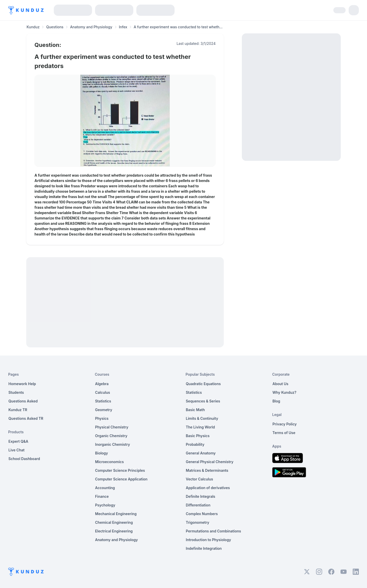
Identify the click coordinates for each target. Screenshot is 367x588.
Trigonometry (198, 522)
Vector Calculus (199, 479)
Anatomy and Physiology (91, 27)
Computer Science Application (121, 479)
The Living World (200, 427)
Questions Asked (23, 401)
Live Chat (16, 450)
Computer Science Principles (120, 470)
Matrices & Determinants (207, 470)
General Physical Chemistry (210, 462)
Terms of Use (284, 433)
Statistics (103, 401)
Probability (195, 444)
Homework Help (22, 384)
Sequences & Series (203, 401)
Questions (55, 27)
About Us (280, 384)
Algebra (102, 384)
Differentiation (198, 505)
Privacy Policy (285, 424)
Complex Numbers (202, 514)
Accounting (105, 488)
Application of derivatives (208, 488)
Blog (276, 401)
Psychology (105, 505)
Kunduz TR (18, 410)
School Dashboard (24, 459)
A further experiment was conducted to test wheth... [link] (178, 27)
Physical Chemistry (112, 427)
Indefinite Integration (204, 548)
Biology (102, 453)
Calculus (103, 392)
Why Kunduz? (284, 392)
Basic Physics (198, 436)
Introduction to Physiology (208, 540)
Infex (123, 27)
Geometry (104, 410)
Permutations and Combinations (213, 531)
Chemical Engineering (114, 522)
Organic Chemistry (111, 436)
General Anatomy (201, 453)
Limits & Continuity (202, 418)
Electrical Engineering (114, 531)
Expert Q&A (18, 441)
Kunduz (33, 27)
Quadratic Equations (203, 384)
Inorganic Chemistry (113, 444)
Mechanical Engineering (116, 514)
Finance (102, 496)
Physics (102, 418)
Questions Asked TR (26, 418)
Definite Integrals (201, 496)
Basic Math (195, 410)
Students (16, 392)
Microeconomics (109, 462)
